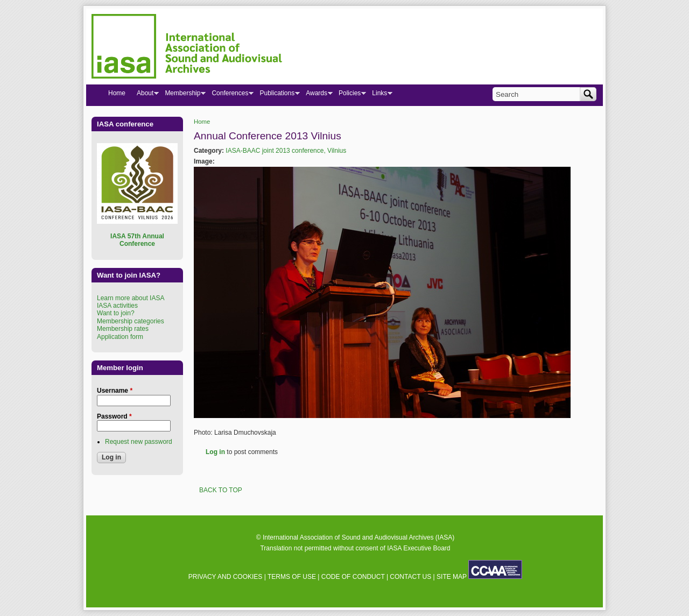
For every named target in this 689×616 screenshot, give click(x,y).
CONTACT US (410, 577)
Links (379, 95)
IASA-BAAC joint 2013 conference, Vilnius (286, 151)
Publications (277, 95)
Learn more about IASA (131, 298)
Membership (182, 95)
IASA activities (117, 306)
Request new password (139, 442)
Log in (215, 452)
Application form (120, 337)
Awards (316, 95)
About (145, 95)
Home (202, 122)
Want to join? (116, 313)
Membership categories (131, 321)
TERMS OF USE (292, 577)
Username (115, 391)
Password (114, 416)
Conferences (230, 95)
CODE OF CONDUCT (353, 577)
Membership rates (123, 329)
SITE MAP (452, 577)
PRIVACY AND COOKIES (226, 577)
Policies (349, 95)
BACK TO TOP (221, 490)
